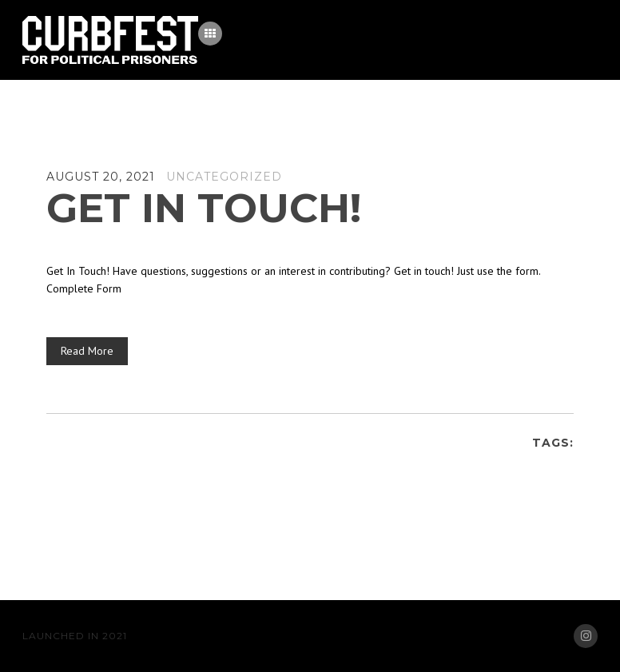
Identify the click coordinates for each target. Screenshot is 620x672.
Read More (87, 351)
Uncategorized (224, 177)
